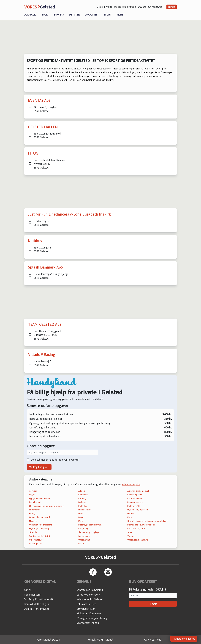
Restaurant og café (136, 529)
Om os (28, 590)
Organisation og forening (41, 525)
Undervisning (84, 540)
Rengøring (83, 529)
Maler (130, 517)
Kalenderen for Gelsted (90, 599)
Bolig (45, 15)
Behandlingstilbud (135, 495)
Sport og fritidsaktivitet (40, 536)
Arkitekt (82, 491)
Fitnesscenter (84, 510)
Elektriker (83, 506)
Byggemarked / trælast (40, 498)
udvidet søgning (131, 484)
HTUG (33, 153)
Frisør (81, 513)
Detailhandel (35, 502)
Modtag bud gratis (39, 467)
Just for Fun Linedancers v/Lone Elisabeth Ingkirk (69, 214)
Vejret (121, 15)
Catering (82, 498)
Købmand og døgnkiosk (40, 517)
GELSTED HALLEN (43, 127)
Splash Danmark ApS (45, 267)
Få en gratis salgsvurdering (92, 618)
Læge (81, 517)
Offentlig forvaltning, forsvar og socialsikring (148, 521)
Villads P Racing (42, 355)
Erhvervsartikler (86, 609)
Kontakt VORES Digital (37, 604)
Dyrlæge (82, 502)
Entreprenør (35, 510)
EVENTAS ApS (39, 100)
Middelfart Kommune (89, 613)
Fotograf (33, 513)
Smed (130, 532)
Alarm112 (30, 15)
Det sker (74, 15)
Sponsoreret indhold (88, 623)
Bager (32, 495)
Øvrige (81, 544)
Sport (108, 15)
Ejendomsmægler (135, 502)
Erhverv (59, 15)
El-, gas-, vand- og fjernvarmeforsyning (46, 506)
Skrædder (33, 532)
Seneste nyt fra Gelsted (90, 590)
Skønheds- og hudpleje (89, 532)
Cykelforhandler (135, 498)
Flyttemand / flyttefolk (138, 510)
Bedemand (83, 495)
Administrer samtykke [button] (37, 609)
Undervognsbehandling (138, 540)
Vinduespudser (36, 544)
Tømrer (131, 536)
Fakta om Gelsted (86, 604)
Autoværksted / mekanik (138, 491)
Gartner (131, 513)
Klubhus (35, 241)
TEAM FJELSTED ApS (45, 324)
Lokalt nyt (92, 15)
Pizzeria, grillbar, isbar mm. (90, 525)
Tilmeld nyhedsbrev (184, 639)
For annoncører (33, 595)
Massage (33, 521)
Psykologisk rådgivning (39, 529)
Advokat (33, 491)
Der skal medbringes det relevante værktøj (55, 460)
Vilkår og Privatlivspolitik (39, 599)
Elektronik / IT (134, 506)
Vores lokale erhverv (88, 595)
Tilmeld (172, 7)
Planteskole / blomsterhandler (141, 525)
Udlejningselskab (37, 540)
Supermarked (84, 536)
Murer (81, 521)
